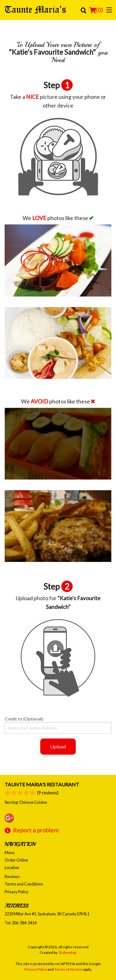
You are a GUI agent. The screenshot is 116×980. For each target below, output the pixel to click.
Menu (10, 853)
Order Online (16, 860)
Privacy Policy (17, 892)
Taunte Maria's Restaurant (42, 784)
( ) (96, 10)
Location (12, 867)
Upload (58, 746)
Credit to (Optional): (58, 725)
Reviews (12, 876)
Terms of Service (68, 969)
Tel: (21, 923)
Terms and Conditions (24, 884)
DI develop (67, 952)
